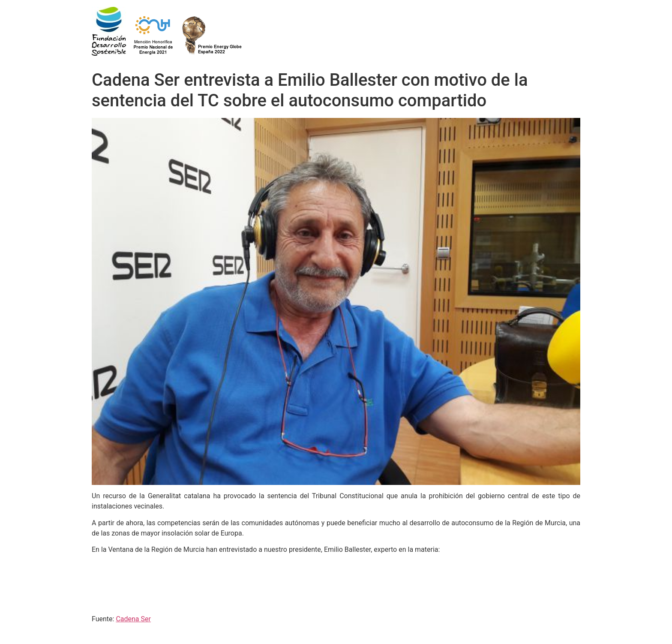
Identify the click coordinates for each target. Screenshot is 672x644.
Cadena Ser (133, 619)
